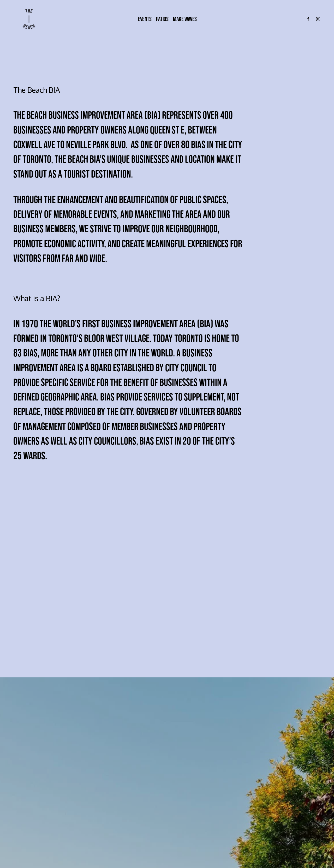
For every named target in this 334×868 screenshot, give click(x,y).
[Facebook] (308, 19)
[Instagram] (318, 19)
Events (145, 19)
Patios (162, 19)
